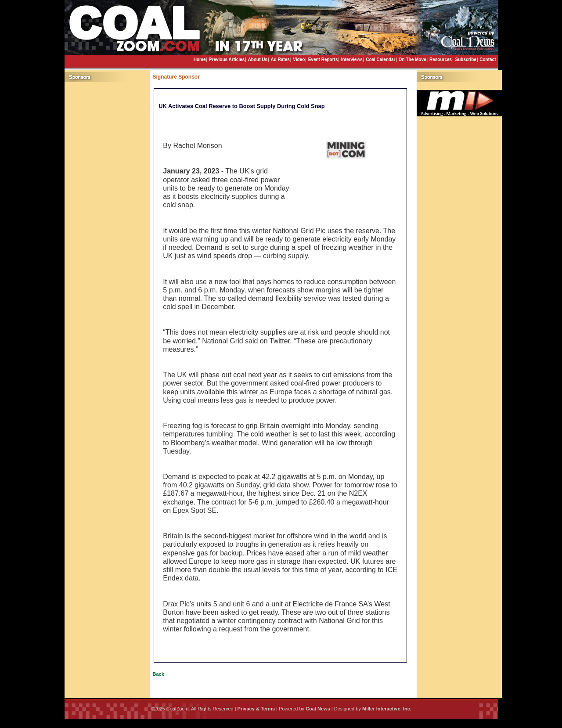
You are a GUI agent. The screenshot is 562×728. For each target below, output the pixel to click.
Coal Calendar (380, 59)
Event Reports (323, 59)
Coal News (318, 709)
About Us (258, 59)
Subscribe (466, 59)
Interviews (352, 59)
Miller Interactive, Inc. (387, 709)
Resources (441, 59)
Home (200, 59)
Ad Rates (280, 59)
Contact (488, 59)
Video (299, 59)
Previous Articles (227, 59)
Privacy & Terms (256, 709)
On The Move (412, 59)
